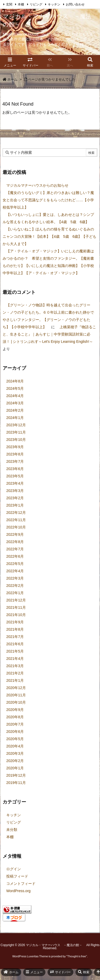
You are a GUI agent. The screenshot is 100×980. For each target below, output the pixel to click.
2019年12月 (16, 775)
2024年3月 (15, 403)
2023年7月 (15, 461)
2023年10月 (16, 440)
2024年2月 (15, 410)
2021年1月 (15, 680)
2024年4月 (15, 396)
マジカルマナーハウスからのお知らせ (37, 185)
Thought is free (77, 956)
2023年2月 (15, 498)
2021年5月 (15, 651)
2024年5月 (15, 388)
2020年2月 (15, 761)
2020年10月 (16, 702)
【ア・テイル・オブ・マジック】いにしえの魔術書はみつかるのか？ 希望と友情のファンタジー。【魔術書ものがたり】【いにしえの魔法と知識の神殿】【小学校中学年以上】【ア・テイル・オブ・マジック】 (48, 262)
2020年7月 (15, 724)
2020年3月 (15, 753)
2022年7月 (15, 549)
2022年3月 (15, 578)
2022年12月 (16, 513)
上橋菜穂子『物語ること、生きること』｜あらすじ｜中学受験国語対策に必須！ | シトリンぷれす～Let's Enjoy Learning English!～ (49, 334)
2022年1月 (15, 593)
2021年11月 (16, 607)
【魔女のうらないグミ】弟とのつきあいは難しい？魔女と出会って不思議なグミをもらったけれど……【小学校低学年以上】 (48, 200)
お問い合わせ (75, 4)
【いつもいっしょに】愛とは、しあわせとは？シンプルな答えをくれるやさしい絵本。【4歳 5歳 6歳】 (48, 218)
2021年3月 (15, 666)
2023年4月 (15, 483)
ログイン (14, 869)
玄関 (9, 4)
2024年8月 (15, 381)
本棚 (21, 4)
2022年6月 (15, 556)
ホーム (12, 79)
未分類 (12, 830)
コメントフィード (21, 884)
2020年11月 (16, 695)
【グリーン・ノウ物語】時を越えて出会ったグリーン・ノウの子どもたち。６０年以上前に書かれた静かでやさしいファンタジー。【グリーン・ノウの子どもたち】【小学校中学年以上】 (48, 316)
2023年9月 (15, 447)
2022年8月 (15, 542)
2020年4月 (15, 746)
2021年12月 (16, 600)
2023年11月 (16, 432)
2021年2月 (15, 673)
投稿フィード (17, 876)
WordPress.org (18, 891)
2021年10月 (16, 615)
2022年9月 (15, 534)
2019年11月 (16, 783)
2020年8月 (15, 717)
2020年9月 (15, 710)
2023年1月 (15, 505)
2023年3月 (15, 491)
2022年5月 (15, 564)
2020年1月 (15, 768)
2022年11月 (16, 520)
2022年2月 (15, 586)
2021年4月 (15, 659)
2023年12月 (16, 425)
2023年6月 (15, 469)
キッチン (54, 4)
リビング (36, 4)
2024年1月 (15, 418)
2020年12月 (16, 688)
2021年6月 (15, 644)
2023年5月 (15, 476)
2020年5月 (15, 739)
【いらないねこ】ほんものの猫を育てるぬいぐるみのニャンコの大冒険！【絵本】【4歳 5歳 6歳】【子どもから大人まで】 (49, 236)
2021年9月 (15, 622)
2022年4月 (15, 571)
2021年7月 (15, 637)
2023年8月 (15, 454)
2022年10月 (16, 527)
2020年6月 (15, 732)
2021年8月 (15, 629)
